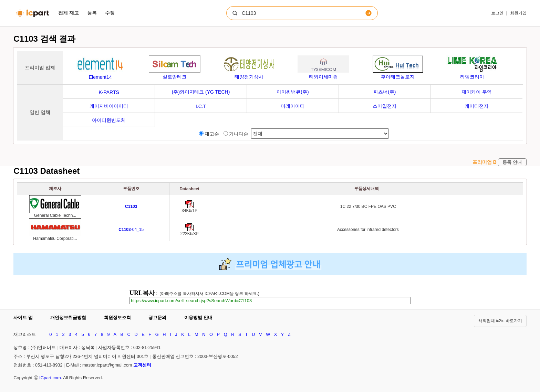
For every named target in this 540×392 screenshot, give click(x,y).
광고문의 (157, 317)
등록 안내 (512, 162)
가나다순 (236, 134)
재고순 (209, 134)
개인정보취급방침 (68, 317)
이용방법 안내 (198, 317)
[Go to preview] (131, 206)
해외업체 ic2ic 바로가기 (500, 321)
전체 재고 (69, 13)
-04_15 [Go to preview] (131, 230)
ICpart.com (50, 378)
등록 (92, 13)
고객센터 (142, 365)
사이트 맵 (23, 317)
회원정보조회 (117, 317)
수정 (110, 13)
